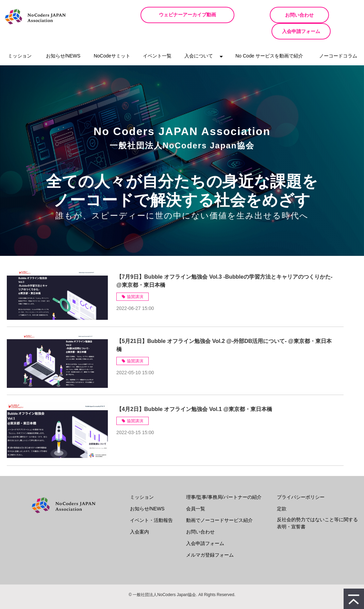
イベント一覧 (157, 39)
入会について (199, 39)
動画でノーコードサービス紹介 (219, 504)
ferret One (193, 599)
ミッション (20, 39)
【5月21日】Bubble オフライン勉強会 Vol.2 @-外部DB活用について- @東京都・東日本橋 (224, 329)
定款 (282, 492)
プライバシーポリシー (301, 481)
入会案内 (139, 515)
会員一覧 (196, 492)
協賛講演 (135, 280)
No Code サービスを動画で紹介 (269, 39)
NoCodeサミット (112, 39)
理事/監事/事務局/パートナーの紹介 (224, 481)
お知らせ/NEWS (63, 39)
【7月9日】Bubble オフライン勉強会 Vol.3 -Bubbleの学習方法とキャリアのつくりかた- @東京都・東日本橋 (224, 265)
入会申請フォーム (333, 15)
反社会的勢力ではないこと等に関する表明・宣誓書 (317, 507)
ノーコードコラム (338, 39)
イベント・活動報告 (151, 504)
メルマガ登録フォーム (210, 539)
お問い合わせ (268, 15)
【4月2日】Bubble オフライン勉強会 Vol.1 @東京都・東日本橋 (194, 393)
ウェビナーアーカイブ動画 (197, 15)
